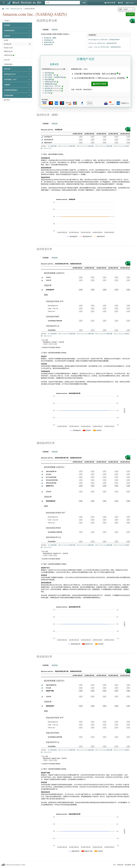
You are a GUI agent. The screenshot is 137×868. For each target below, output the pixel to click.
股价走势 (7, 100)
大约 (114, 865)
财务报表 (7, 25)
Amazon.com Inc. (17, 9)
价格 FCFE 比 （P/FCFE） (54, 86)
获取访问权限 (110, 3)
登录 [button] (121, 3)
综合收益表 (49, 73)
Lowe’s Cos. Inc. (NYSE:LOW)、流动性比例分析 (105, 47)
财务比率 (7, 36)
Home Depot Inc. (53, 306)
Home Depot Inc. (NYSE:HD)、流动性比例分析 (104, 39)
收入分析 (49, 93)
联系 (134, 865)
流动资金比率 (48, 40)
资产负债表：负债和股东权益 (55, 77)
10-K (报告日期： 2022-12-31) (112, 146)
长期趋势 (7, 85)
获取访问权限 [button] (100, 84)
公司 (7, 9)
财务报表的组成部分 (11, 90)
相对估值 (7, 69)
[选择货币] (126, 9)
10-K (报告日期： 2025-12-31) (57, 146)
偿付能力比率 (8, 48)
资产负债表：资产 (52, 75)
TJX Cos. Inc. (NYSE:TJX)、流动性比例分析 (102, 43)
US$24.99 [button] (130, 14)
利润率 (6, 40)
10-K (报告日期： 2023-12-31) (94, 146)
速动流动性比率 (49, 42)
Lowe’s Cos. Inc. (53, 308)
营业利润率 (54, 91)
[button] (118, 74)
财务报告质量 (9, 95)
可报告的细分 (8, 64)
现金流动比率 (48, 44)
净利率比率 (54, 88)
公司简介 (7, 21)
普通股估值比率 (51, 84)
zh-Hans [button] (130, 3)
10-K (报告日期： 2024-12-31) (75, 146)
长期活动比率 (9, 55)
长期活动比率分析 (52, 82)
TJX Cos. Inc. (52, 311)
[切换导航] (4, 3)
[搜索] (62, 3)
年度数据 (45, 30)
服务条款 (120, 865)
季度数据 (55, 30)
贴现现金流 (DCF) (10, 74)
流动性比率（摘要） (51, 38)
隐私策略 (128, 865)
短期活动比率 (8, 51)
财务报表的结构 (9, 30)
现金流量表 (49, 79)
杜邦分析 (7, 60)
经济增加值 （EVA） (11, 79)
